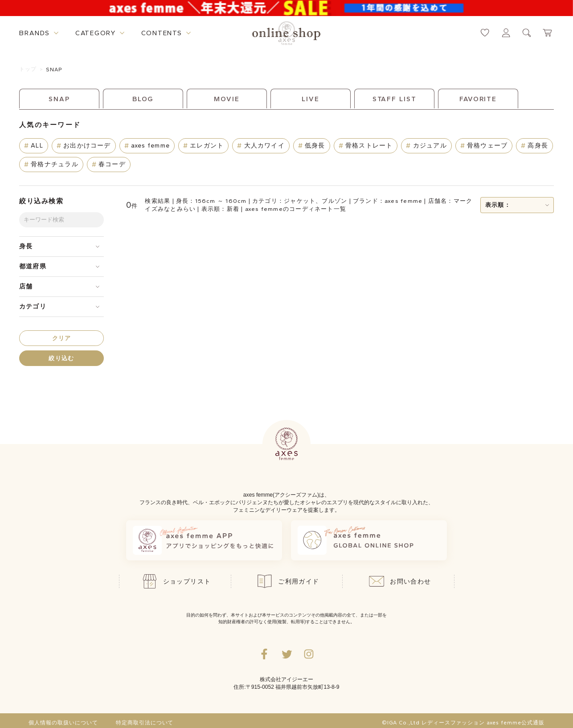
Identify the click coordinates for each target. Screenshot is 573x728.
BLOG (143, 99)
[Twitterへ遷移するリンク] (286, 654)
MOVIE (227, 99)
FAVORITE (478, 99)
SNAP (54, 70)
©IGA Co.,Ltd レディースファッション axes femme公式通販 (463, 723)
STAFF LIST (395, 99)
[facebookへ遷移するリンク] (264, 654)
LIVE (311, 99)
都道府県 (33, 266)
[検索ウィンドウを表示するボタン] (527, 33)
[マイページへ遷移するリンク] (506, 33)
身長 (26, 246)
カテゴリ (33, 306)
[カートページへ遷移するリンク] (548, 33)
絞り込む (61, 358)
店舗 (26, 286)
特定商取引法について (145, 723)
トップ (28, 69)
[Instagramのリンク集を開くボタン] (309, 654)
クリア (62, 338)
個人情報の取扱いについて (63, 723)
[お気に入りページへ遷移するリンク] (485, 33)
